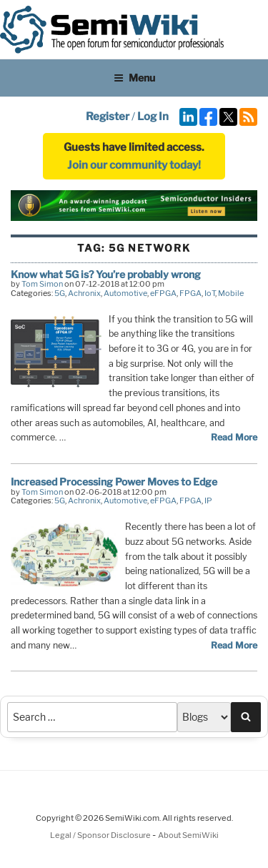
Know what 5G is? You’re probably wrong (106, 274)
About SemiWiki (188, 835)
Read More (234, 437)
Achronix (84, 293)
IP (208, 500)
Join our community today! (134, 165)
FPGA (190, 293)
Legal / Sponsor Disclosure (101, 835)
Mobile (231, 293)
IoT (210, 293)
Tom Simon (42, 284)
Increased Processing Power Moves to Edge (114, 482)
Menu (134, 78)
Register (108, 117)
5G (60, 293)
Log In (153, 117)
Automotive (125, 293)
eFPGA (163, 293)
